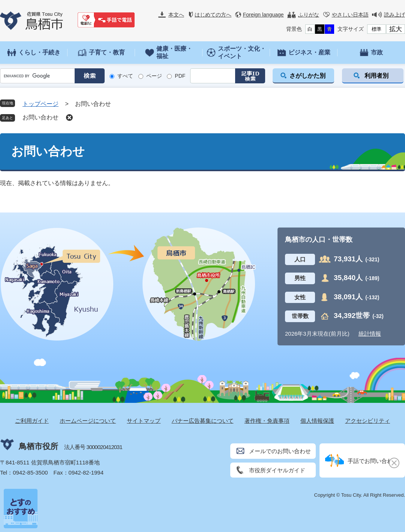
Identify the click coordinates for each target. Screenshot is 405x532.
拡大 (396, 29)
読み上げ (394, 15)
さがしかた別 (307, 76)
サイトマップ (144, 421)
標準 (376, 29)
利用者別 (376, 76)
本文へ (176, 15)
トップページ (40, 104)
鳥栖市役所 (38, 446)
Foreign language (263, 15)
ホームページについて (88, 421)
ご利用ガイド (32, 421)
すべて (125, 76)
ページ (154, 76)
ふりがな (309, 15)
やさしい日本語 (350, 15)
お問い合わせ (40, 117)
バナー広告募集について (203, 421)
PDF (180, 76)
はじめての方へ (213, 15)
